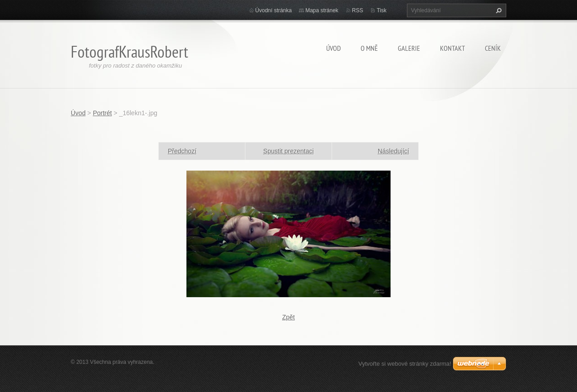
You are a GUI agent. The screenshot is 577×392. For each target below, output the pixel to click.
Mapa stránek (322, 10)
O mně (369, 48)
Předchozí (182, 151)
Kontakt (452, 48)
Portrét (103, 113)
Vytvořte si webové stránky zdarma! (405, 364)
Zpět (288, 317)
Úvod (333, 48)
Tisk (381, 10)
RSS (358, 10)
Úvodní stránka (274, 10)
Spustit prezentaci (288, 151)
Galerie (409, 48)
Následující (394, 151)
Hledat (498, 10)
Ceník (493, 48)
